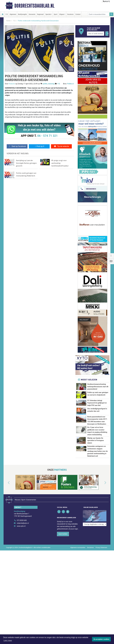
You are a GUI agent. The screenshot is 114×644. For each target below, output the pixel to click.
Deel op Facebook (17, 146)
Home (8, 21)
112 (7, 14)
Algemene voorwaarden (78, 572)
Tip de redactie (61, 146)
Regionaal (40, 14)
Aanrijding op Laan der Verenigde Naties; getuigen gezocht (26, 163)
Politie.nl (70, 84)
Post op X (39, 146)
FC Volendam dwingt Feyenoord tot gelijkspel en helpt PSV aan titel (97, 403)
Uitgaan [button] (62, 14)
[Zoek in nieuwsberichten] (99, 14)
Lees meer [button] (8, 640)
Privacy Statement (101, 572)
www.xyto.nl (21, 550)
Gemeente (32, 14)
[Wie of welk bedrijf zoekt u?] (96, 34)
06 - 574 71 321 (47, 136)
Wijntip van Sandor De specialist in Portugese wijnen (96, 441)
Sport (56, 14)
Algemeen (13, 14)
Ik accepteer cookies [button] (101, 639)
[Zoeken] (111, 14)
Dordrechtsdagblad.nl (34, 6)
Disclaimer (90, 572)
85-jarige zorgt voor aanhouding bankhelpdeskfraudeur (60, 163)
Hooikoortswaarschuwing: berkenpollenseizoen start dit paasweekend (98, 387)
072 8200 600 (22, 544)
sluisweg (51, 84)
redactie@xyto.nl (23, 547)
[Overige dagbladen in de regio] (95, 539)
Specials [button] (48, 14)
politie (45, 84)
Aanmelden (63, 558)
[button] (6, 510)
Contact (78, 14)
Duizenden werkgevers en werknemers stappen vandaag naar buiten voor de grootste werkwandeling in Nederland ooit (97, 461)
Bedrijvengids (22, 14)
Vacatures (70, 14)
